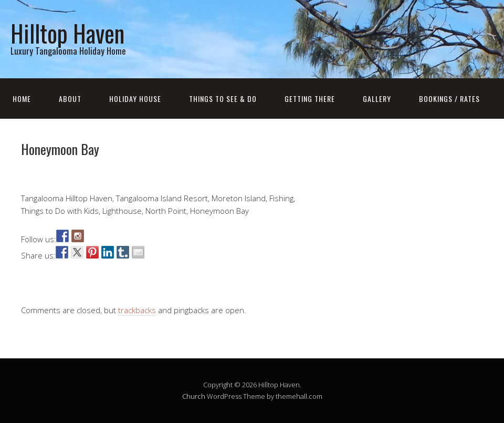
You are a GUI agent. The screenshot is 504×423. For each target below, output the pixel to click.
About (70, 99)
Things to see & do (223, 99)
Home (22, 99)
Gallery (377, 99)
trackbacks (137, 310)
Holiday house (135, 99)
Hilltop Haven (67, 33)
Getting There (310, 99)
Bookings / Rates (449, 99)
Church (194, 396)
